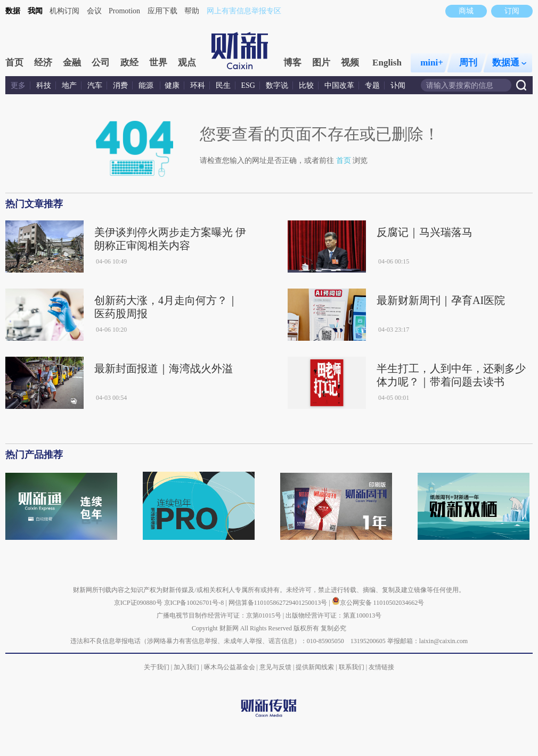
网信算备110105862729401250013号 (279, 603)
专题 (372, 85)
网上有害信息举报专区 (244, 11)
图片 (321, 63)
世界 (158, 63)
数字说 (277, 85)
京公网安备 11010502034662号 (378, 603)
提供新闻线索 (315, 667)
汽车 (95, 85)
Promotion (124, 11)
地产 (69, 85)
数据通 (509, 63)
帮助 (192, 11)
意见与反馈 (275, 667)
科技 (44, 85)
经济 (43, 63)
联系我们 (352, 667)
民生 (223, 85)
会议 (94, 11)
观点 (187, 63)
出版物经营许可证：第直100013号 (333, 615)
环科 (198, 85)
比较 (306, 85)
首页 (14, 63)
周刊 (468, 63)
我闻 (35, 11)
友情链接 (381, 667)
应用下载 (162, 11)
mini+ (432, 63)
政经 (129, 63)
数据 (13, 11)
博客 (292, 63)
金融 (72, 63)
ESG (248, 85)
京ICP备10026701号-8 (195, 603)
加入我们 (186, 667)
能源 (147, 85)
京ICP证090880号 (138, 603)
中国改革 (339, 85)
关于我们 (157, 667)
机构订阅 (64, 11)
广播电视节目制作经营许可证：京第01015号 (219, 615)
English (387, 63)
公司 (101, 63)
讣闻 (398, 85)
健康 (172, 85)
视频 (350, 63)
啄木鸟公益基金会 (230, 667)
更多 (18, 85)
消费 (120, 85)
